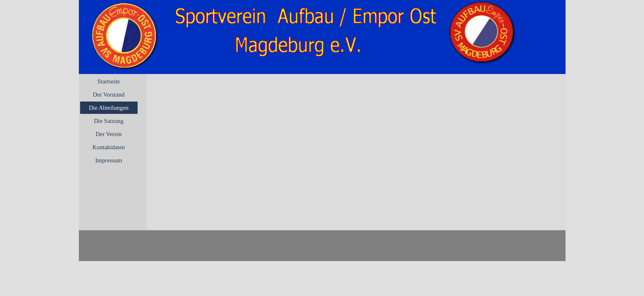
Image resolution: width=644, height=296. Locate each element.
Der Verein (109, 134)
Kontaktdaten (109, 147)
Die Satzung (108, 121)
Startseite (109, 81)
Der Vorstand (109, 95)
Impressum (109, 160)
